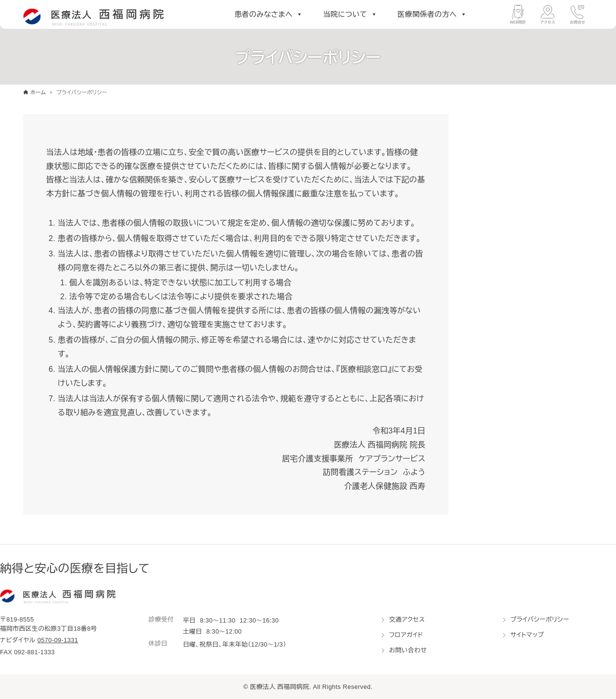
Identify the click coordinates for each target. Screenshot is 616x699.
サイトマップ (527, 635)
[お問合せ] (577, 14)
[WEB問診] (518, 14)
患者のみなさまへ (269, 14)
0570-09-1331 (58, 640)
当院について (350, 14)
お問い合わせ (408, 650)
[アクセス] (548, 14)
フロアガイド (406, 635)
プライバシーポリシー (539, 619)
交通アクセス (407, 619)
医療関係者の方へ (432, 14)
